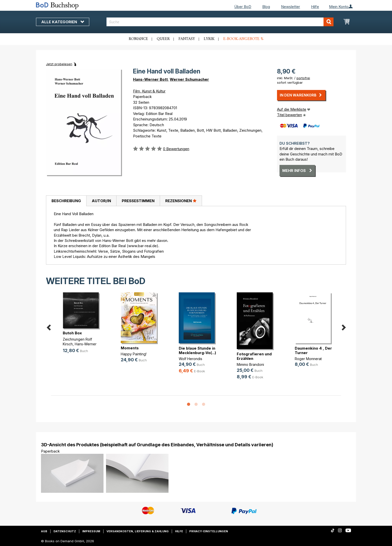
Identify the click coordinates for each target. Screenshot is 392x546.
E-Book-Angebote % (243, 39)
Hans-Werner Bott (150, 79)
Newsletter (290, 7)
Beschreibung (66, 201)
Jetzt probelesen (59, 64)
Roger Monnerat (308, 359)
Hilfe (315, 7)
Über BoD (243, 7)
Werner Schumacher (189, 79)
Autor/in (101, 201)
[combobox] (220, 22)
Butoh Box (72, 333)
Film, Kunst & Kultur (149, 91)
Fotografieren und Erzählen (254, 356)
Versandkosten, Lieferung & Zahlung (138, 531)
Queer (163, 39)
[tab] (66, 201)
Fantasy (187, 39)
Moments (130, 348)
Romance (138, 39)
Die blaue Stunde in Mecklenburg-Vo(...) (197, 350)
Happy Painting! (134, 354)
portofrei (303, 78)
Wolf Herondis (190, 359)
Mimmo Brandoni (250, 364)
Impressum (91, 531)
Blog (266, 7)
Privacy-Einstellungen (209, 531)
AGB (44, 531)
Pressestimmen (138, 201)
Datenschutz (65, 531)
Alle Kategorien (63, 22)
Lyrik (209, 39)
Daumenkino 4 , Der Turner (313, 350)
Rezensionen (181, 201)
